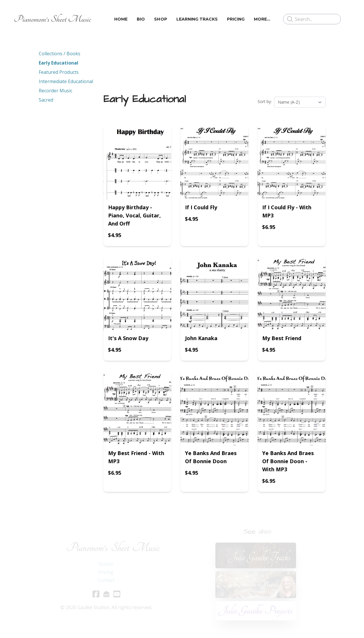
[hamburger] (98, 19)
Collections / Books (60, 54)
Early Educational (59, 63)
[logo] (52, 19)
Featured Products (59, 72)
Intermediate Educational (66, 81)
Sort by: (265, 101)
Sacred (46, 100)
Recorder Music (56, 91)
